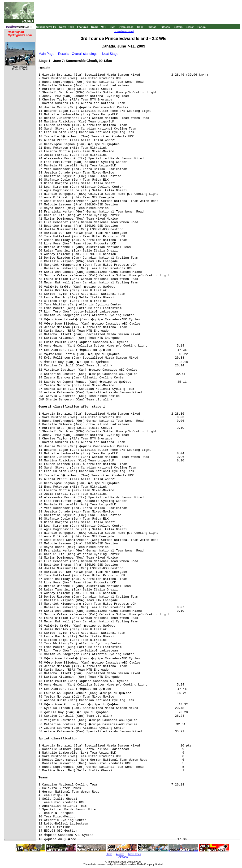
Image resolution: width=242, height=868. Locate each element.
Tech (71, 27)
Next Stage (110, 54)
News (63, 27)
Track (140, 27)
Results (64, 54)
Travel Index (134, 854)
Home (109, 854)
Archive (120, 854)
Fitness (165, 27)
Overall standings (85, 54)
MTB (104, 27)
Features (83, 27)
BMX (112, 27)
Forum (202, 27)
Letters (178, 27)
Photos (152, 27)
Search (190, 27)
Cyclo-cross (126, 27)
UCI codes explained (124, 31)
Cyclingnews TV (46, 27)
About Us (123, 857)
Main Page (46, 54)
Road (95, 27)
